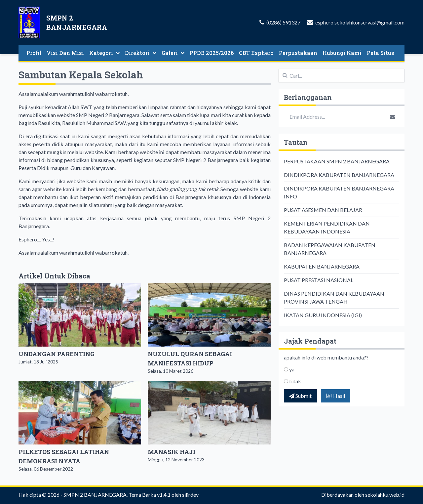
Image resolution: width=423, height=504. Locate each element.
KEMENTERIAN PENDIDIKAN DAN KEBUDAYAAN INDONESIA (327, 227)
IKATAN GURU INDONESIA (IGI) (323, 315)
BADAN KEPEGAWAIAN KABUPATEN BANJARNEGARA (330, 249)
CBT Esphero (256, 53)
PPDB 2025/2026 (212, 53)
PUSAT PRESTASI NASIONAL (319, 280)
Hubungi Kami (342, 53)
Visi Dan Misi (65, 53)
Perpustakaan (298, 53)
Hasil (336, 396)
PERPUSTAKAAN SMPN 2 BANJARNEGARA (337, 161)
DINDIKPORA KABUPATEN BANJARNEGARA (339, 175)
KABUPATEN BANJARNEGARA (322, 266)
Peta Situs (381, 53)
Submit (300, 396)
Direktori (141, 53)
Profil (34, 53)
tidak (295, 381)
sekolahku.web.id (385, 495)
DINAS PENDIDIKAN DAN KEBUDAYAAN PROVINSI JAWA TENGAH (334, 297)
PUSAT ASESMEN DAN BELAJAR (323, 210)
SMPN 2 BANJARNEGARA (95, 495)
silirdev (190, 495)
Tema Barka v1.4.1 (150, 495)
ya (292, 369)
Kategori (104, 53)
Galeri (173, 53)
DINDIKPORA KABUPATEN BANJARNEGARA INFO (339, 192)
